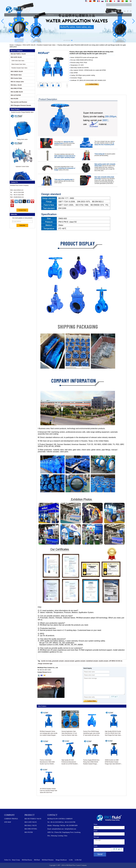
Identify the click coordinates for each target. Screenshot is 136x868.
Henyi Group (16, 860)
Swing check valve (22, 140)
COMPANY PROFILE (11, 819)
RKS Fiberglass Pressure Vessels (21, 105)
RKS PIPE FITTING (16, 88)
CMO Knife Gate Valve (18, 61)
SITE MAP (8, 822)
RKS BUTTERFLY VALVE (18, 54)
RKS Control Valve (16, 78)
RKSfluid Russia (27, 860)
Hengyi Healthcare (61, 860)
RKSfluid (37, 860)
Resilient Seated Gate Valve (46, 45)
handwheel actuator (92, 661)
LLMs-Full (78, 860)
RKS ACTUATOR (16, 95)
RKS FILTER (14, 99)
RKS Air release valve (17, 82)
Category (18, 45)
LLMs (71, 860)
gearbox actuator (80, 661)
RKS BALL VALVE (16, 85)
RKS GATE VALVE (29, 45)
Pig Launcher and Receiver (19, 102)
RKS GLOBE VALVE (17, 92)
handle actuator (104, 661)
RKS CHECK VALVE (17, 71)
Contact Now (22, 210)
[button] (64, 40)
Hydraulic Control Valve (22, 167)
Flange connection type (45, 664)
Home (12, 45)
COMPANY (9, 815)
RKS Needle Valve (16, 75)
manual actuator (70, 661)
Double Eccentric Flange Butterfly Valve (22, 113)
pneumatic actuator (58, 661)
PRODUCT (29, 815)
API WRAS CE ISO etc (116, 661)
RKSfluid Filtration (48, 860)
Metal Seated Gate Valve (19, 64)
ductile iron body (46, 661)
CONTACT (52, 815)
